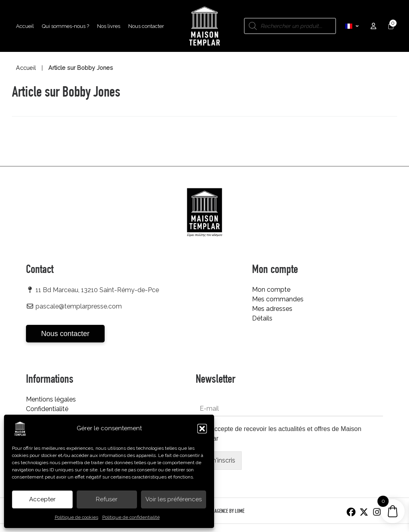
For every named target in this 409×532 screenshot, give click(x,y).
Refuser (107, 499)
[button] (202, 429)
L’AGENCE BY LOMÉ (228, 512)
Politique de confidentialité (131, 517)
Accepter (42, 499)
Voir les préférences (174, 499)
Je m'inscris (219, 460)
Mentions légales (51, 399)
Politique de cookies (76, 517)
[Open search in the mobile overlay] (290, 26)
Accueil (26, 68)
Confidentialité (47, 409)
